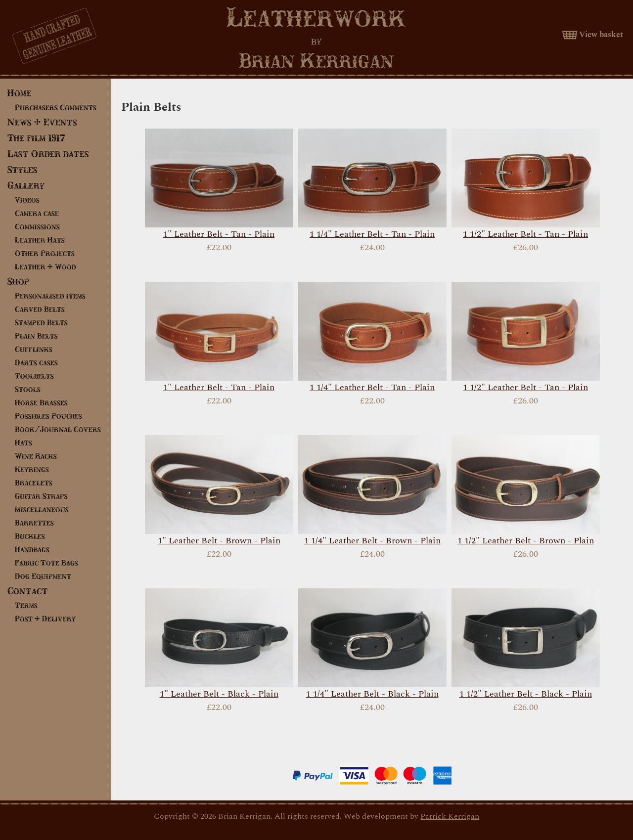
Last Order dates (48, 154)
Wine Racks (36, 456)
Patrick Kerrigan (450, 816)
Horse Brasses (41, 402)
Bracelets (34, 483)
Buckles (30, 536)
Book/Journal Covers (58, 429)
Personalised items (50, 296)
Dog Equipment (43, 576)
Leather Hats (40, 240)
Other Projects (45, 253)
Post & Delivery (45, 619)
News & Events (42, 122)
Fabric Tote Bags (46, 563)
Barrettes (34, 523)
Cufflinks (34, 349)
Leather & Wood (45, 266)
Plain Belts (36, 336)
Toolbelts (34, 376)
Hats (23, 442)
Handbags (32, 549)
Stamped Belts (41, 322)
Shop (19, 281)
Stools (28, 389)
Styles (23, 169)
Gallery (26, 185)
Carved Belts (40, 309)
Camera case (37, 213)
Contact (28, 591)
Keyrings (32, 469)
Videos (27, 200)
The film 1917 (36, 138)
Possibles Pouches (48, 416)
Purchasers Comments (56, 107)
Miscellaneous (42, 509)
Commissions (37, 226)
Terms (26, 605)
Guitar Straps (41, 496)
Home (20, 93)
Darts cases (36, 362)
